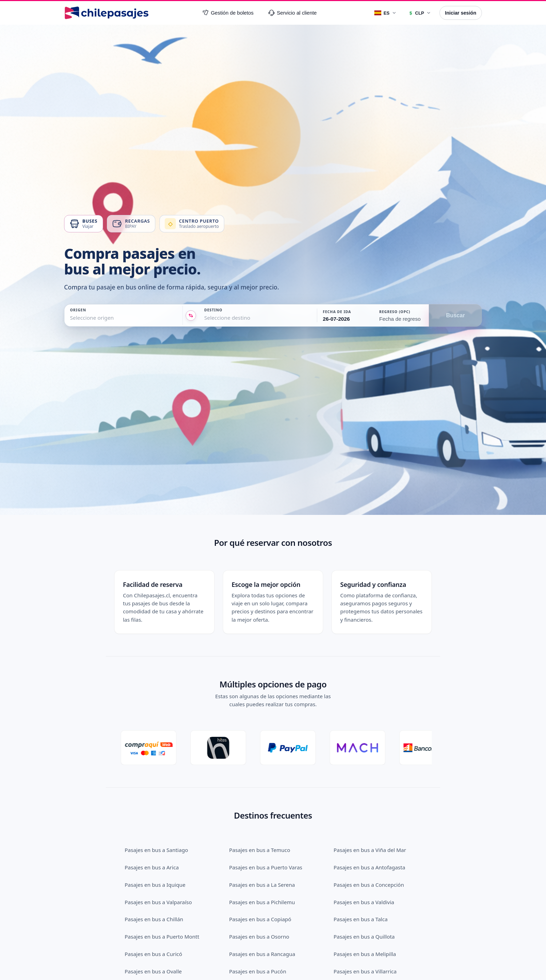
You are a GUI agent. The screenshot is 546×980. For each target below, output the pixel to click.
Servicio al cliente (292, 13)
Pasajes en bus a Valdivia (364, 867)
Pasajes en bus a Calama (155, 954)
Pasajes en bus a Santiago (156, 815)
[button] (345, 316)
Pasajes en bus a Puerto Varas (266, 832)
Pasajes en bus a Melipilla (365, 919)
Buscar (455, 315)
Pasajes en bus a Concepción (369, 850)
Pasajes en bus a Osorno (259, 902)
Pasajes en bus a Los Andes (367, 954)
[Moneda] (419, 13)
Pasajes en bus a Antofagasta (369, 832)
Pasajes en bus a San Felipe (158, 971)
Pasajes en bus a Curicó (153, 919)
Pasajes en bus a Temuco (260, 815)
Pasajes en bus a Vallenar (260, 954)
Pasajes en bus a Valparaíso (158, 867)
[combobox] (71, 318)
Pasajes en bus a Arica (152, 832)
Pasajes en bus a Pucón (258, 937)
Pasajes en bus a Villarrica (365, 937)
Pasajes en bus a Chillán (154, 884)
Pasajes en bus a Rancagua (262, 919)
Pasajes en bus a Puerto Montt (162, 902)
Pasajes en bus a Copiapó (260, 884)
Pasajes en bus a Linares (259, 971)
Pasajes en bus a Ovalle (153, 937)
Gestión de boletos (228, 13)
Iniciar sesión (461, 13)
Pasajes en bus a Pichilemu (262, 867)
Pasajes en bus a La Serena (262, 850)
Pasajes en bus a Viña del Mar (370, 815)
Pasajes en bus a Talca (361, 884)
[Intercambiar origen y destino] (191, 316)
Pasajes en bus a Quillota (364, 902)
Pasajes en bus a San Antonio (369, 971)
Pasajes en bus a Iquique (155, 850)
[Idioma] (385, 13)
